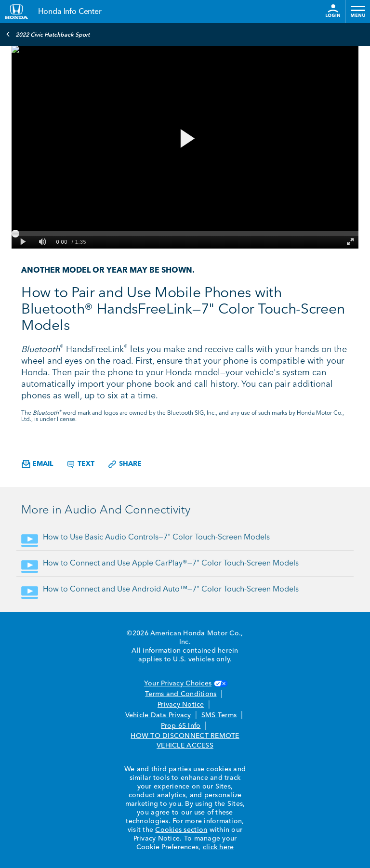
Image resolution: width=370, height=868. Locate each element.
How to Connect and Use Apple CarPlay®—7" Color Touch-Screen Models (171, 564)
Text (80, 464)
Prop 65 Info (181, 726)
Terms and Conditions (181, 694)
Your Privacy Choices (185, 684)
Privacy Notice (181, 705)
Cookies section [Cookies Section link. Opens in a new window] (181, 830)
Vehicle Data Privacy (158, 715)
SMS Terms (219, 715)
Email (37, 464)
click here (218, 847)
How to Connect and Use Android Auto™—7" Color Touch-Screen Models (171, 590)
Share (125, 464)
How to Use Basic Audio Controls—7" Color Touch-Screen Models (156, 538)
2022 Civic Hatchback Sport (48, 34)
